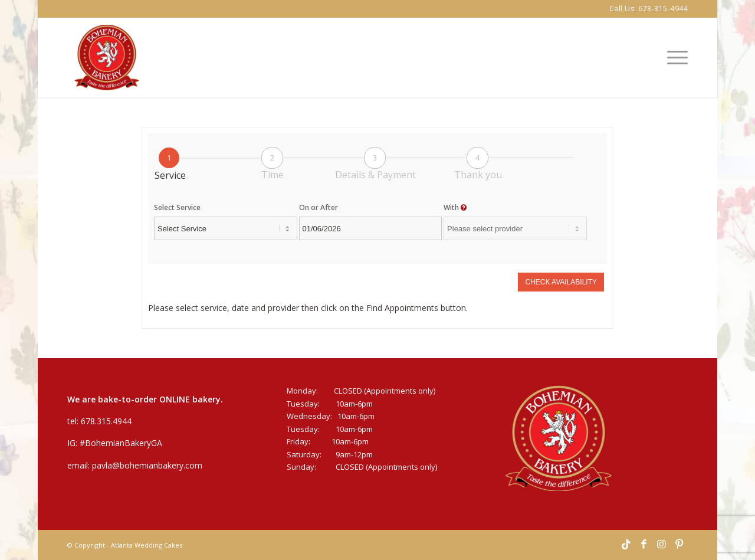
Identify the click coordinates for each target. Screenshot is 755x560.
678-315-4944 (663, 9)
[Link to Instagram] (661, 545)
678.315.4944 (106, 421)
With (455, 207)
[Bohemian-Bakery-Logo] (107, 58)
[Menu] (674, 58)
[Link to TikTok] (626, 545)
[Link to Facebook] (644, 545)
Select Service (177, 207)
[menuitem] (674, 58)
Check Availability (561, 282)
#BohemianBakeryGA (121, 443)
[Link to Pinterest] (679, 545)
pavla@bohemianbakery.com (147, 465)
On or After (319, 207)
